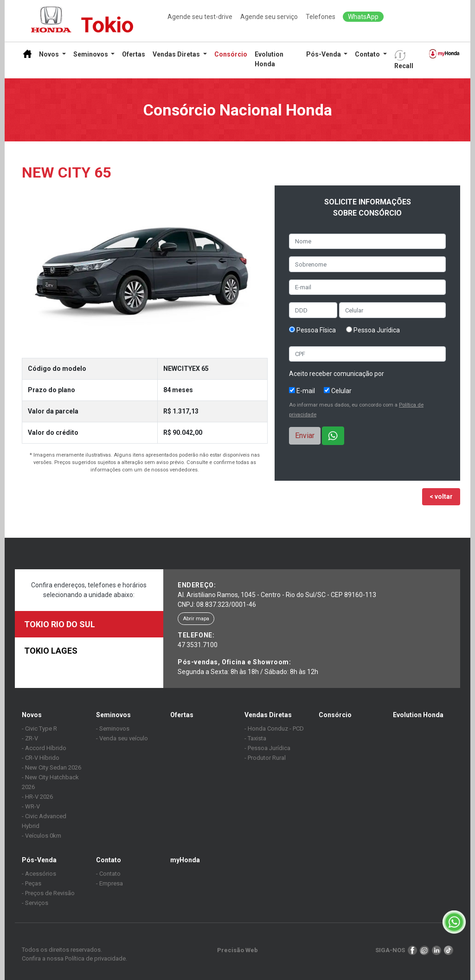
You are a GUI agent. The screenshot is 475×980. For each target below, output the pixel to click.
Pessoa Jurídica (373, 330)
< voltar (441, 496)
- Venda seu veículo (122, 738)
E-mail (302, 391)
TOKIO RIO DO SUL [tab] (60, 624)
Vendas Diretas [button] (177, 54)
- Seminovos (113, 729)
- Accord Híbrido (44, 748)
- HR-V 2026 (37, 797)
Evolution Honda (269, 59)
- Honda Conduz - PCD (274, 729)
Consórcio (231, 54)
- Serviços (35, 903)
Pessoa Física (312, 330)
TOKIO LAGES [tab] (51, 651)
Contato (109, 860)
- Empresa (109, 883)
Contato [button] (368, 54)
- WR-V (31, 806)
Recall (404, 60)
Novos (32, 715)
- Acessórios (39, 874)
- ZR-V (30, 738)
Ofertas (134, 54)
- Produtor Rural (265, 758)
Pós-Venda (39, 860)
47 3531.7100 (198, 645)
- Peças (32, 883)
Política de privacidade (95, 958)
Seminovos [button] (91, 54)
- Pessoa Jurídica (267, 748)
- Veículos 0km (42, 836)
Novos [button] (50, 54)
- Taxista (255, 738)
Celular (338, 391)
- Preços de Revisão (48, 893)
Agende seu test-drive (200, 17)
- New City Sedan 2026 (51, 767)
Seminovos (113, 715)
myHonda (185, 860)
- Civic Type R (39, 729)
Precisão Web (237, 950)
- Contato (108, 874)
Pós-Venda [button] (324, 54)
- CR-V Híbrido (41, 758)
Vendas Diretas (268, 715)
